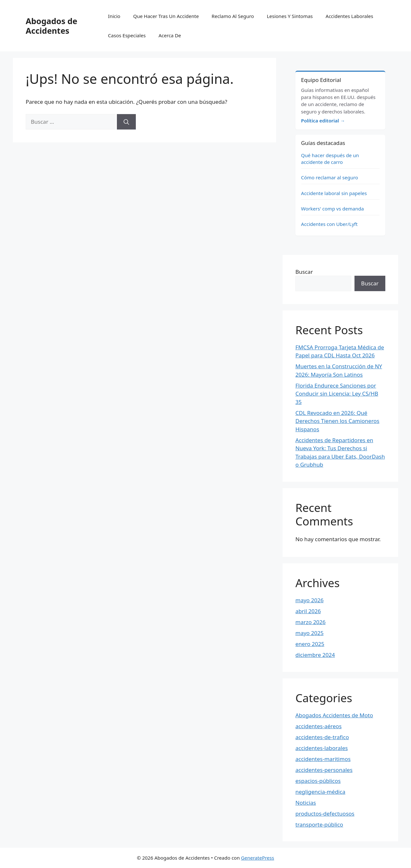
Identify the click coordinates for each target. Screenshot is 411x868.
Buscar (304, 272)
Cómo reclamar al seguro (330, 177)
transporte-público (319, 824)
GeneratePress (258, 858)
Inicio (114, 16)
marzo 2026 (310, 622)
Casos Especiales (127, 35)
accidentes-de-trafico (322, 737)
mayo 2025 (310, 633)
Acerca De (170, 35)
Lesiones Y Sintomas (290, 16)
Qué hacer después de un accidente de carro (330, 159)
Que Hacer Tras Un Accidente (166, 16)
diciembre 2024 (315, 655)
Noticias (306, 803)
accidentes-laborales (322, 748)
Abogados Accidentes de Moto (334, 715)
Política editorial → (323, 121)
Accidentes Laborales (349, 16)
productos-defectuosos (325, 814)
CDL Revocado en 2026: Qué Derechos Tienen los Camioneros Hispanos (337, 421)
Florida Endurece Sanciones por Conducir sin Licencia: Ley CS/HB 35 (337, 394)
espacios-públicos (318, 781)
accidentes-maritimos (323, 759)
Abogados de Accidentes (52, 26)
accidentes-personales (324, 770)
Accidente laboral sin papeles (334, 193)
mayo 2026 (310, 600)
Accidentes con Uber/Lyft (329, 224)
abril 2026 (308, 611)
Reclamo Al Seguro (233, 16)
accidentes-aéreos (319, 726)
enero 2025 (310, 644)
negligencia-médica (320, 792)
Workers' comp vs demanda (333, 209)
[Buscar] (126, 122)
